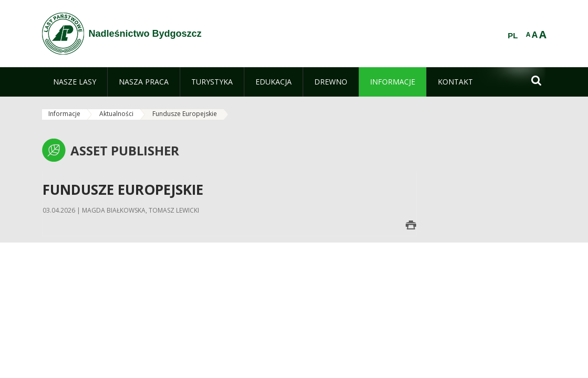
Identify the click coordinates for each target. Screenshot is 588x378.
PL (513, 36)
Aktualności (116, 114)
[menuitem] (75, 82)
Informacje (64, 114)
